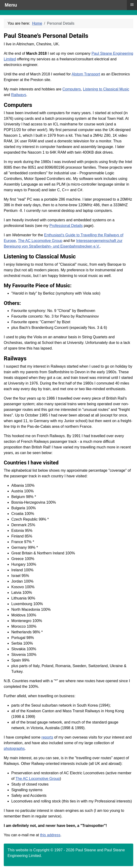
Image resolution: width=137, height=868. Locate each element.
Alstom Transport (86, 74)
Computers (72, 89)
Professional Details (66, 226)
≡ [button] (132, 4)
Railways (19, 95)
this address (50, 835)
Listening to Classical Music (106, 89)
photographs (14, 749)
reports (47, 737)
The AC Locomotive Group (40, 241)
